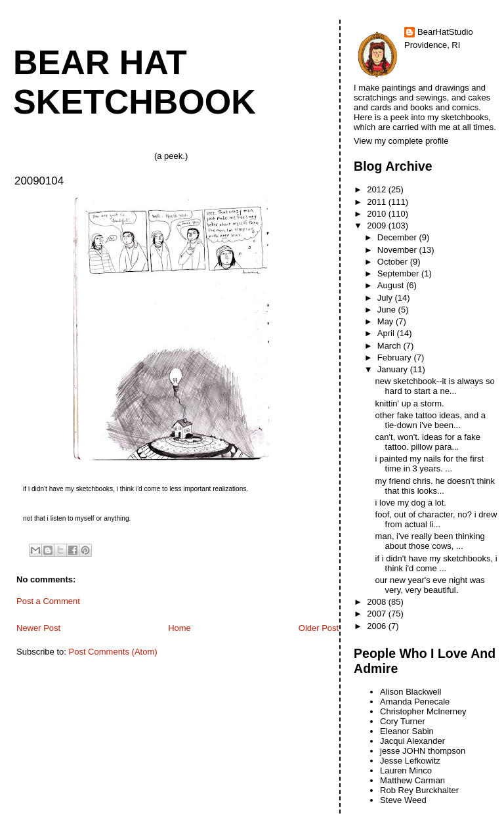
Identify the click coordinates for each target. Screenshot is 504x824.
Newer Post (38, 628)
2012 (378, 189)
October (394, 262)
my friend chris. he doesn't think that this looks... (435, 486)
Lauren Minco (406, 770)
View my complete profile (401, 141)
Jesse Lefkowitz (410, 761)
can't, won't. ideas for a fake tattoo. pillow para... (428, 442)
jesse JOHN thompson (423, 751)
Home (179, 628)
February (396, 358)
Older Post (319, 628)
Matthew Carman (412, 780)
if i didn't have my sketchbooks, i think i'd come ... (436, 563)
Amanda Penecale (415, 702)
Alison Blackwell (410, 692)
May (387, 321)
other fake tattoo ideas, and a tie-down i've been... (430, 420)
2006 (378, 626)
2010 (378, 214)
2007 (378, 614)
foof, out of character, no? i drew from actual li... (436, 519)
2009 (378, 226)
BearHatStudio (445, 32)
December (398, 237)
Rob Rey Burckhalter (419, 790)
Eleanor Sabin (407, 731)
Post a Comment (48, 601)
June (388, 310)
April (387, 333)
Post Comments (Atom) (113, 652)
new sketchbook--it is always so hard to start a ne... (435, 386)
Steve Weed (403, 800)
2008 (378, 602)
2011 (378, 202)
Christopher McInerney (423, 711)
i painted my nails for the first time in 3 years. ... (430, 464)
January (394, 369)
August (392, 285)
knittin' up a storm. (410, 403)
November (398, 250)
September (399, 273)
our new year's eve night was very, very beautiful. (430, 585)
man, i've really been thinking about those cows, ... (430, 541)
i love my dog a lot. (411, 503)
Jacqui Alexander (412, 741)
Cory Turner (403, 721)
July (386, 298)
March (390, 346)
